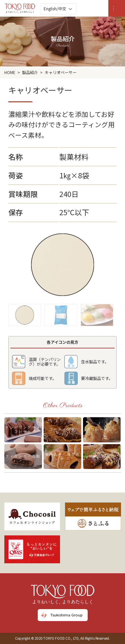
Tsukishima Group (66, 615)
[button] (25, 313)
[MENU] (117, 8)
